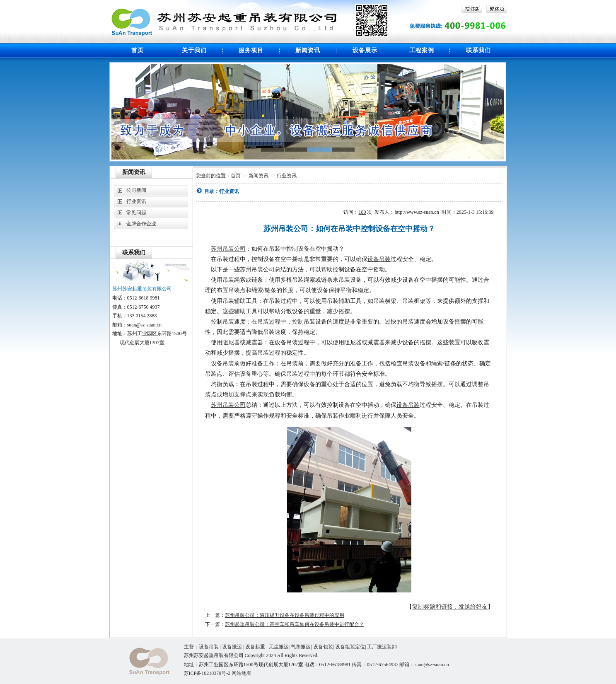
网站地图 (242, 673)
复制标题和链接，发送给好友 (450, 607)
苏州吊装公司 (228, 249)
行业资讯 (136, 201)
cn (447, 665)
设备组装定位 (350, 647)
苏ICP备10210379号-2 (208, 673)
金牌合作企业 (141, 224)
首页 (236, 176)
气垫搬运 (301, 647)
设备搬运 (232, 647)
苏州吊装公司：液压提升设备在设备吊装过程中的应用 (285, 615)
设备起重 (255, 647)
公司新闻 (136, 190)
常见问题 (136, 213)
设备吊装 (379, 259)
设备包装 (323, 647)
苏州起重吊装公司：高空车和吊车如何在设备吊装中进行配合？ (295, 624)
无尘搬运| (280, 647)
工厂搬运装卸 (382, 647)
